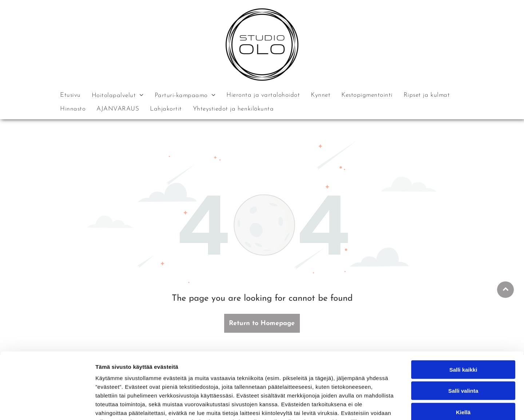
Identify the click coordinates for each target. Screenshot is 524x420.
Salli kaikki (463, 324)
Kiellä (463, 367)
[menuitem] (70, 95)
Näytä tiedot (389, 406)
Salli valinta (463, 346)
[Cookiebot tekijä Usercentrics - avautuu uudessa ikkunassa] (47, 406)
